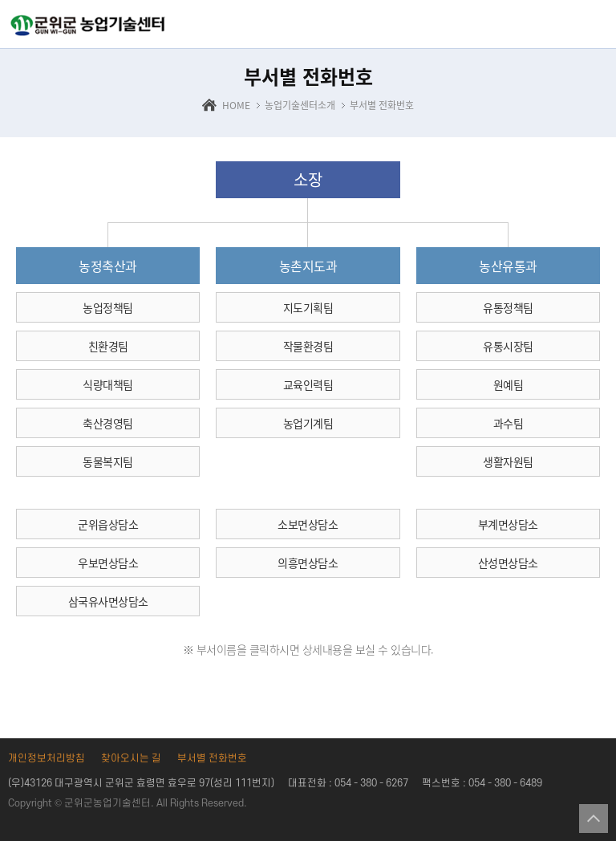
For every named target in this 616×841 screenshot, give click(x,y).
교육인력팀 (308, 384)
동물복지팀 (108, 461)
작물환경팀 (308, 346)
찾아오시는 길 (131, 758)
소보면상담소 (308, 524)
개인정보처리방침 (47, 758)
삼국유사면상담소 (108, 601)
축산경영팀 (108, 423)
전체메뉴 (594, 26)
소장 (308, 179)
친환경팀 (108, 346)
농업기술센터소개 (300, 105)
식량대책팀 (108, 384)
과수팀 (509, 423)
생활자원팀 (508, 461)
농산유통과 (508, 266)
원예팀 (509, 384)
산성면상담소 (508, 563)
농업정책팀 (108, 307)
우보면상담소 (108, 563)
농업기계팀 (308, 423)
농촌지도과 (308, 266)
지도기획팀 (308, 307)
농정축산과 (108, 266)
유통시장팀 (508, 346)
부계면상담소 (508, 524)
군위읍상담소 (108, 524)
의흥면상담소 (308, 563)
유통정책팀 (508, 307)
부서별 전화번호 (382, 105)
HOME (236, 105)
